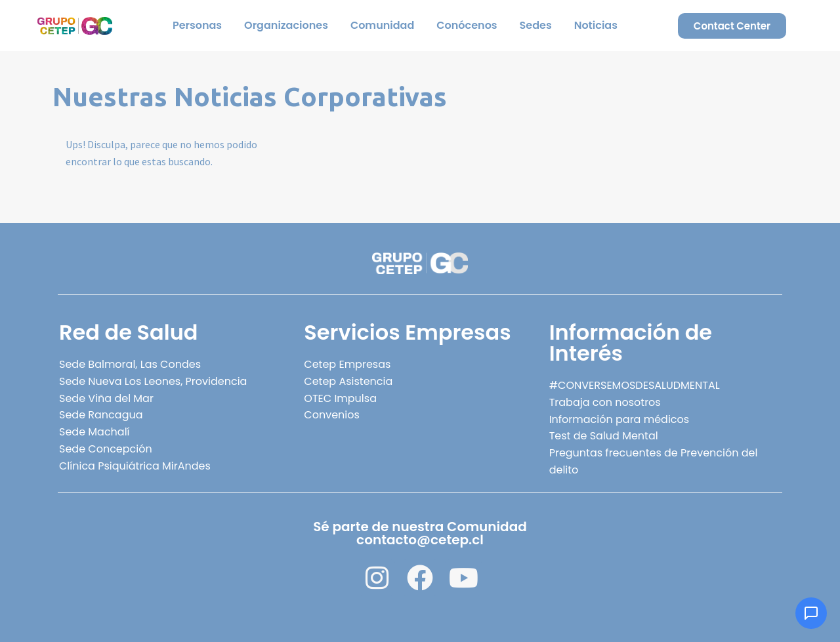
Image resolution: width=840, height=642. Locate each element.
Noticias (596, 25)
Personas (197, 25)
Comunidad (382, 25)
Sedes (536, 25)
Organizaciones (286, 25)
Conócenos (467, 25)
